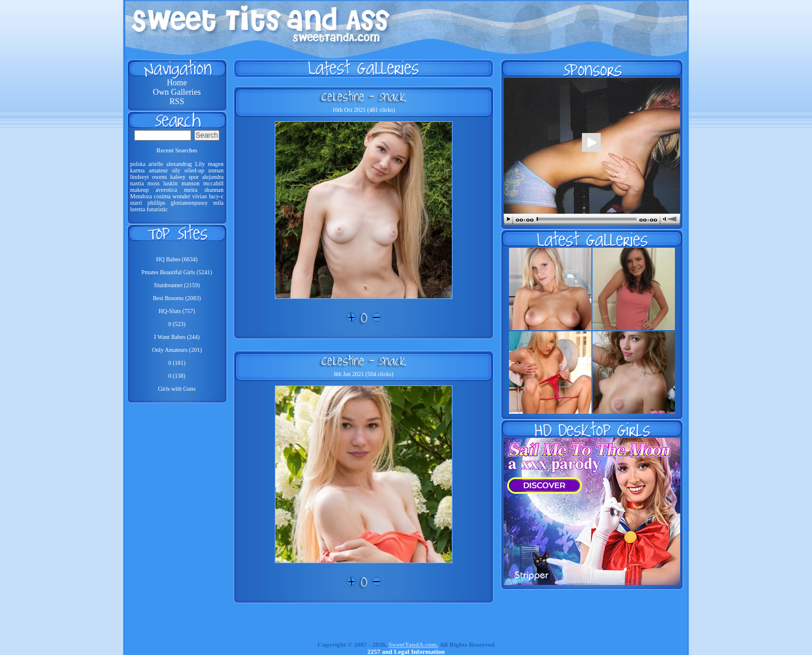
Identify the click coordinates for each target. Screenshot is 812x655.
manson (190, 183)
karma (137, 170)
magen (216, 164)
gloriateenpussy (189, 203)
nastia (137, 183)
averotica (166, 190)
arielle (156, 164)
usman (216, 170)
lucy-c (216, 196)
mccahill (214, 183)
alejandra (213, 177)
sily (176, 170)
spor (194, 177)
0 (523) (177, 324)
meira (191, 190)
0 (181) (177, 363)
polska (138, 164)
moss (154, 183)
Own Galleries (177, 92)
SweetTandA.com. (413, 644)
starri (136, 203)
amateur (158, 170)
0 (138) (177, 376)
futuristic (157, 209)
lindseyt (139, 177)
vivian (200, 196)
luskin (170, 183)
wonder (181, 196)
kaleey (178, 177)
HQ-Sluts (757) (177, 311)
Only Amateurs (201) (177, 350)
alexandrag (179, 164)
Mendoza (141, 196)
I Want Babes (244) (177, 337)
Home (177, 83)
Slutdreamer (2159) (177, 285)
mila (218, 203)
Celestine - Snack (364, 97)
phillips (157, 203)
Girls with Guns (177, 389)
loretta (138, 209)
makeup (139, 190)
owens (159, 177)
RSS (177, 102)
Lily (200, 164)
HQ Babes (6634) (177, 259)
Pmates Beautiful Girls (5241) (177, 272)
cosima (162, 196)
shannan (214, 190)
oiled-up (194, 170)
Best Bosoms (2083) (177, 298)
